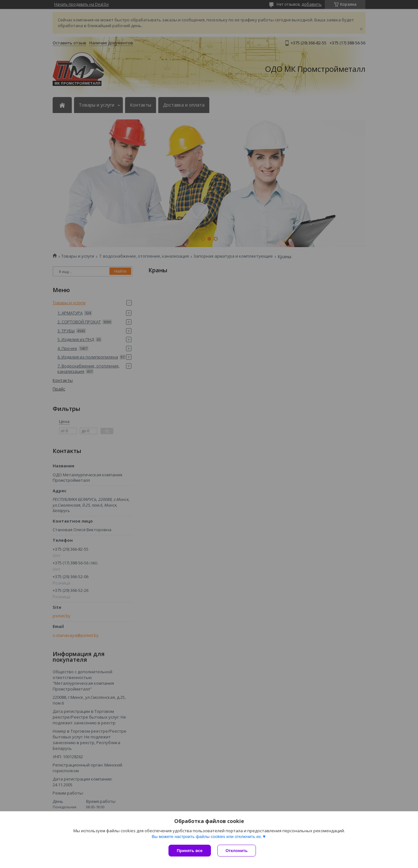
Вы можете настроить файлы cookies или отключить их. (207, 837)
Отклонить (237, 851)
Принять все (190, 851)
